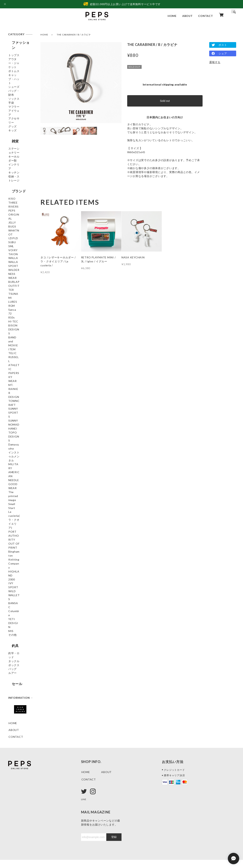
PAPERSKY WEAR (16, 393)
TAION (13, 272)
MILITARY (15, 464)
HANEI (13, 433)
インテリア (16, 177)
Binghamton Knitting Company (17, 539)
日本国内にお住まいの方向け (165, 117)
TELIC (13, 373)
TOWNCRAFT (18, 413)
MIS (11, 591)
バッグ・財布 (17, 93)
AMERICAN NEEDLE (16, 473)
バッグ (13, 634)
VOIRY (13, 265)
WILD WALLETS (19, 563)
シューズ (14, 86)
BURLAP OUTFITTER (17, 302)
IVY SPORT (16, 556)
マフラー (14, 113)
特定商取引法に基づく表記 (58, 845)
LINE (84, 774)
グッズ (13, 134)
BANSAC (14, 570)
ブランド (15, 205)
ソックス (14, 100)
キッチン (14, 184)
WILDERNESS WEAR (18, 291)
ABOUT (187, 16)
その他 (13, 597)
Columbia (15, 577)
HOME (172, 16)
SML (11, 258)
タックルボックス (18, 625)
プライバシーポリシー (21, 845)
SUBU (12, 251)
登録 (114, 812)
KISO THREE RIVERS (17, 215)
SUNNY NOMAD (19, 426)
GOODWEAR (17, 482)
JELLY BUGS (17, 231)
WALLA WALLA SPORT (19, 280)
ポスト (223, 45)
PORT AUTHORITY (17, 519)
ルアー (13, 640)
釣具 (12, 608)
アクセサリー (17, 127)
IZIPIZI (13, 244)
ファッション (19, 42)
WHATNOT (16, 238)
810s (12, 342)
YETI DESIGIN (18, 584)
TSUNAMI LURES (15, 313)
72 (10, 335)
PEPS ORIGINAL (20, 224)
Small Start (16, 500)
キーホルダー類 (18, 170)
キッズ (13, 141)
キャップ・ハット (18, 77)
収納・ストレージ (18, 193)
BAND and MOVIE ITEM (17, 365)
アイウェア (16, 120)
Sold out (165, 101)
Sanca (12, 328)
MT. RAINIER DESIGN (17, 404)
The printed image (16, 491)
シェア (223, 53)
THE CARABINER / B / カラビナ (74, 35)
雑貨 (12, 151)
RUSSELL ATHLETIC (16, 382)
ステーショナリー (18, 161)
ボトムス (14, 69)
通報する (215, 62)
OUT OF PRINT (19, 528)
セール (13, 651)
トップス (14, 51)
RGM (12, 322)
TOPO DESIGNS (19, 440)
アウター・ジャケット (18, 60)
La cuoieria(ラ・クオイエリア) (19, 508)
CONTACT (206, 16)
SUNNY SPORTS (19, 419)
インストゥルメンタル (18, 456)
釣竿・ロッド (17, 616)
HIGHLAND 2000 (20, 550)
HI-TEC (13, 349)
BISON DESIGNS (20, 356)
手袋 (11, 107)
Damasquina (17, 447)
